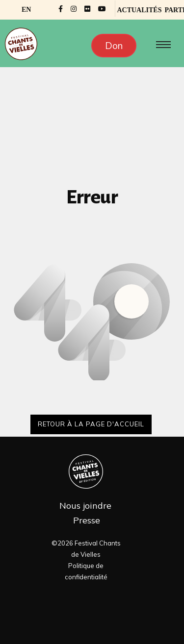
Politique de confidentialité (86, 571)
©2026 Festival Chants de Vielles (86, 549)
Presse (87, 520)
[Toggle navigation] (161, 45)
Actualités (139, 10)
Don (114, 46)
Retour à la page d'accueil (91, 424)
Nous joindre (85, 506)
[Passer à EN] (26, 10)
